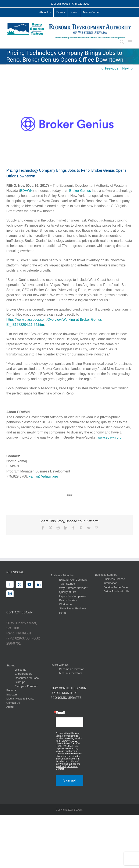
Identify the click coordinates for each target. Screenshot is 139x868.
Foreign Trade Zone (116, 587)
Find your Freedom (26, 686)
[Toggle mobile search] (122, 42)
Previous (111, 68)
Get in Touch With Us (117, 591)
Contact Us (13, 703)
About (10, 707)
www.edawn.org (109, 437)
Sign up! (70, 780)
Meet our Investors (71, 673)
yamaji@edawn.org (44, 476)
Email (60, 713)
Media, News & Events (20, 699)
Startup (11, 665)
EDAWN (26, 191)
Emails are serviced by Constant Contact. (68, 766)
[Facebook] (10, 584)
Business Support (106, 575)
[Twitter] (19, 584)
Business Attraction (62, 575)
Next (126, 68)
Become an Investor (71, 669)
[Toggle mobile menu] (130, 42)
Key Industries (68, 600)
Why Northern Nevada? (74, 588)
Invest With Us (60, 665)
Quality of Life (68, 592)
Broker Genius (80, 191)
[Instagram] (10, 594)
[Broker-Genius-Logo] (69, 123)
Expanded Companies (73, 596)
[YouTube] (29, 584)
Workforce (65, 604)
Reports (11, 690)
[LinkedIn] (39, 584)
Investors (12, 695)
